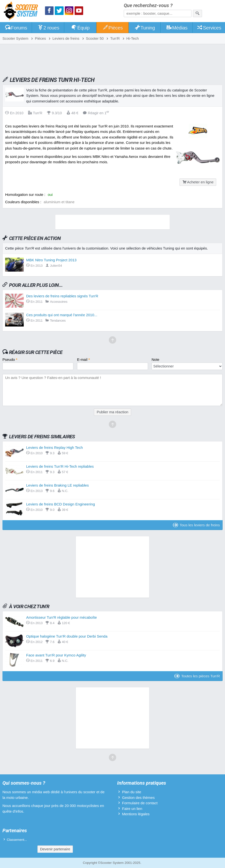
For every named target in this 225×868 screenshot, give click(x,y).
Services (209, 28)
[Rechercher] (197, 13)
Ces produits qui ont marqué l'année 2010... (62, 315)
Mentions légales (136, 814)
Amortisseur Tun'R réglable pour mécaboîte (62, 617)
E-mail (84, 359)
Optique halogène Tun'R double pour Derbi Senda (67, 636)
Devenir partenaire (55, 849)
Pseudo (10, 359)
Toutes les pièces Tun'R (197, 676)
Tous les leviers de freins (196, 525)
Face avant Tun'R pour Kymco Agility (56, 655)
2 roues (48, 28)
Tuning (145, 28)
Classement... (17, 840)
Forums (16, 28)
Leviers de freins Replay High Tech (55, 447)
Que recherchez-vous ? (148, 6)
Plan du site (132, 792)
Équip (80, 28)
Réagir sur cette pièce (36, 352)
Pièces (112, 28)
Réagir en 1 (96, 113)
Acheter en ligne (198, 182)
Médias (177, 28)
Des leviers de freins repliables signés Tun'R (62, 296)
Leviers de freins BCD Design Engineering (61, 504)
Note (156, 359)
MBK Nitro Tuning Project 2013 (51, 260)
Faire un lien (132, 809)
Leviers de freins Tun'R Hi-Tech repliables (60, 466)
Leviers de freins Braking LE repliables (57, 485)
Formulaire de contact (140, 803)
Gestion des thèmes (138, 798)
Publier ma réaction (112, 412)
